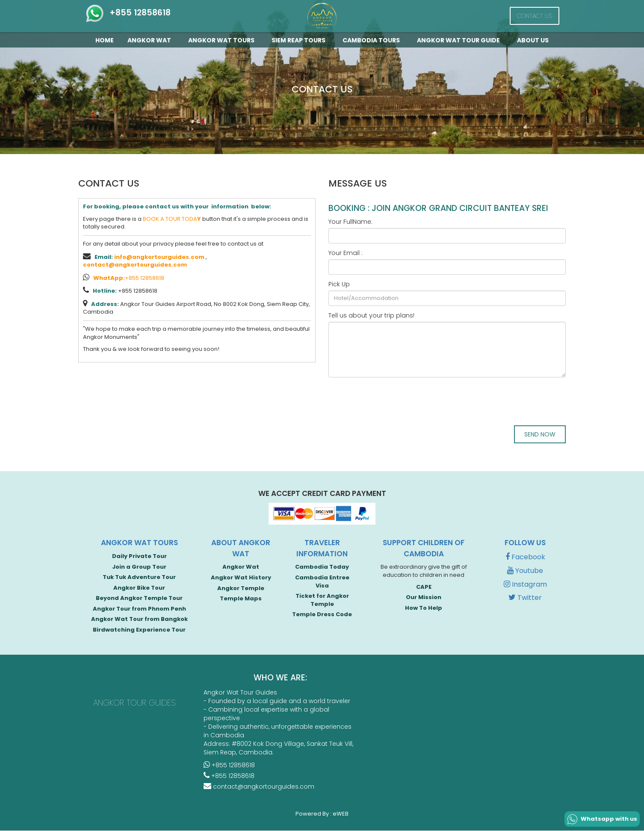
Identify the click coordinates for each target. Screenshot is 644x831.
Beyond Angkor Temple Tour (139, 598)
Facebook (525, 557)
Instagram (525, 585)
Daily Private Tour (139, 556)
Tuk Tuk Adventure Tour (139, 577)
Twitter (525, 598)
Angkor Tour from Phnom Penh (139, 609)
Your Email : (346, 253)
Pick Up (339, 284)
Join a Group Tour (139, 567)
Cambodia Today (322, 568)
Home (105, 40)
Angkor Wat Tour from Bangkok (139, 620)
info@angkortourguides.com (159, 257)
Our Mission (424, 598)
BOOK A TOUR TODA (172, 219)
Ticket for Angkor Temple (322, 600)
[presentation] (393, 401)
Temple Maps (241, 599)
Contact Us (535, 16)
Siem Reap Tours (300, 40)
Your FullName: (350, 222)
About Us (533, 40)
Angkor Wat (151, 40)
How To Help (424, 608)
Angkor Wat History (241, 578)
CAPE (424, 587)
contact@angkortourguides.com (135, 265)
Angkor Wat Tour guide (460, 40)
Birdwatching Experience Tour (139, 630)
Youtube (525, 571)
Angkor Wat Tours (223, 40)
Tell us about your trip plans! (371, 315)
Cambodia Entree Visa (322, 582)
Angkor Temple (241, 589)
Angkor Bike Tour (139, 588)
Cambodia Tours (373, 40)
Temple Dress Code (322, 615)
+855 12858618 (128, 13)
